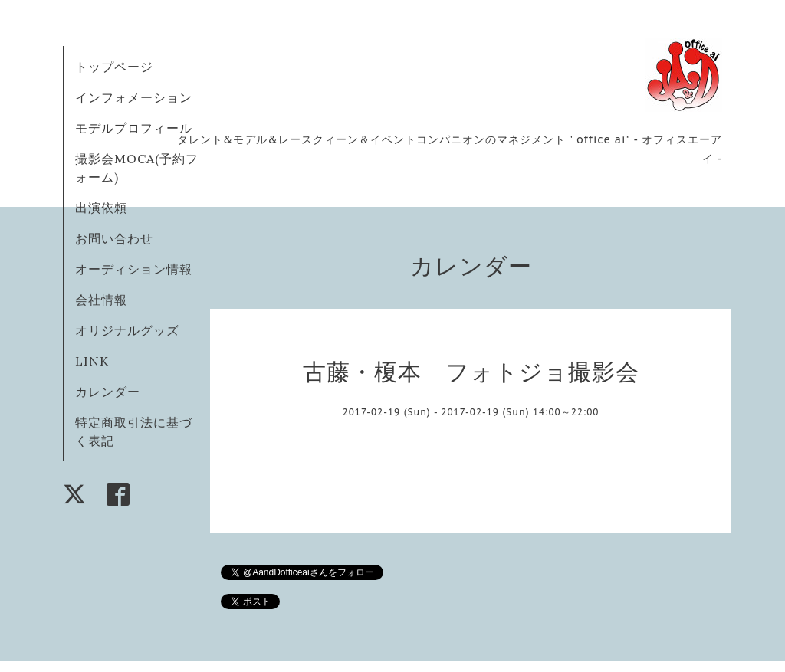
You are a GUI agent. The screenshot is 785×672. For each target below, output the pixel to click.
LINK (92, 361)
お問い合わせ (114, 238)
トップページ (114, 67)
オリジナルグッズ (127, 330)
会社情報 (101, 300)
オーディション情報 (134, 269)
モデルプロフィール (134, 128)
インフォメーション (134, 97)
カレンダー (108, 392)
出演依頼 (101, 208)
